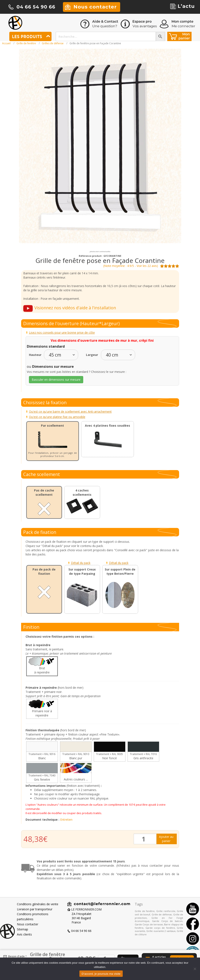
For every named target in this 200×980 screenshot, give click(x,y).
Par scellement (52, 425)
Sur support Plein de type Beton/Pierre (120, 571)
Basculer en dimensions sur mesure (56, 380)
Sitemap (22, 929)
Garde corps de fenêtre (160, 928)
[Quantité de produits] (145, 839)
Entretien (66, 820)
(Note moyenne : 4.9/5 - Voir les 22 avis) (131, 266)
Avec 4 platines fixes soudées (107, 425)
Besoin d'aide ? (17, 956)
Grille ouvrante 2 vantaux (161, 931)
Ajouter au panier (166, 839)
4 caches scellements (82, 492)
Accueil (6, 43)
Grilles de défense (53, 43)
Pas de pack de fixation (44, 571)
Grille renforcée (166, 911)
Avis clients (24, 934)
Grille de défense (162, 914)
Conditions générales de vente (38, 904)
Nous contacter (28, 924)
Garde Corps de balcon (167, 921)
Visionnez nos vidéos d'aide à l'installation (75, 308)
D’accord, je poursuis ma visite (101, 974)
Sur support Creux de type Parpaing (82, 571)
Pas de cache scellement (44, 492)
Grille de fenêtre (26, 43)
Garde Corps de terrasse (149, 924)
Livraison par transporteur (35, 909)
